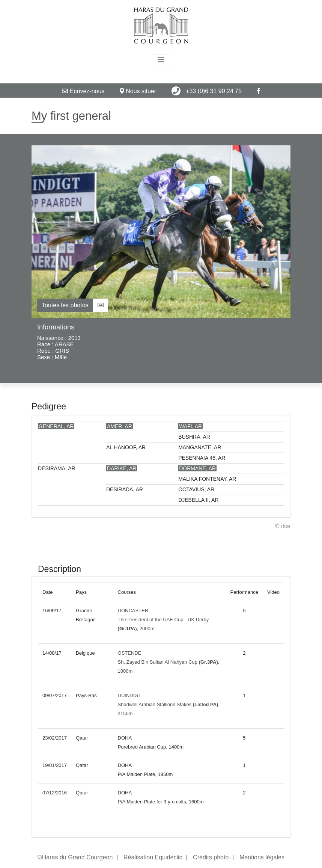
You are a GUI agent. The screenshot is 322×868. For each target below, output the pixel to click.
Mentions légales (262, 857)
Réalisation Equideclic (153, 857)
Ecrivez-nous (83, 91)
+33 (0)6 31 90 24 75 (207, 91)
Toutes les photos (73, 305)
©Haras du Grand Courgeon (75, 857)
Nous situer (138, 91)
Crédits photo (211, 857)
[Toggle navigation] (161, 60)
